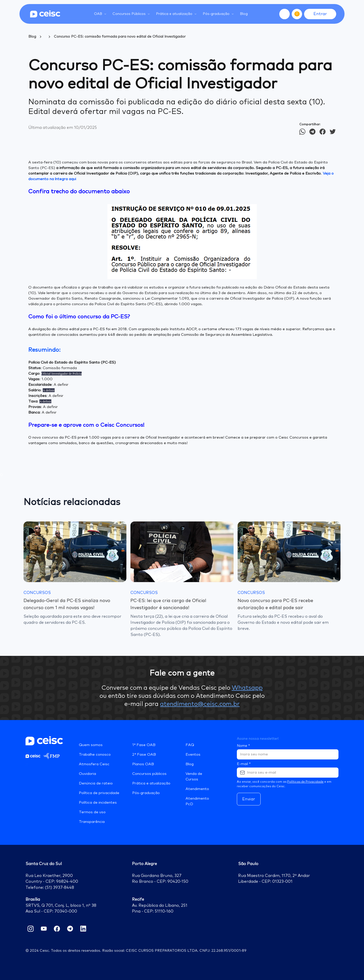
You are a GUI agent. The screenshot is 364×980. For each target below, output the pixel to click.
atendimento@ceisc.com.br (200, 704)
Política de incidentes (98, 803)
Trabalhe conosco (95, 755)
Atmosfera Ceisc (94, 764)
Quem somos (91, 745)
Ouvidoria (87, 774)
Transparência (92, 822)
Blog (244, 14)
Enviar (249, 799)
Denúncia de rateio (96, 783)
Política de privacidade (99, 793)
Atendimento (197, 789)
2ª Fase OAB (144, 755)
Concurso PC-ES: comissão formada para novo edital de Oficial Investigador (120, 37)
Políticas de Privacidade (305, 782)
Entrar (320, 14)
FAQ (190, 745)
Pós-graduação (146, 793)
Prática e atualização (151, 783)
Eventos (193, 755)
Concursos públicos (149, 774)
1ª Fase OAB (144, 745)
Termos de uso (92, 812)
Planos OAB (143, 764)
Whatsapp (247, 688)
